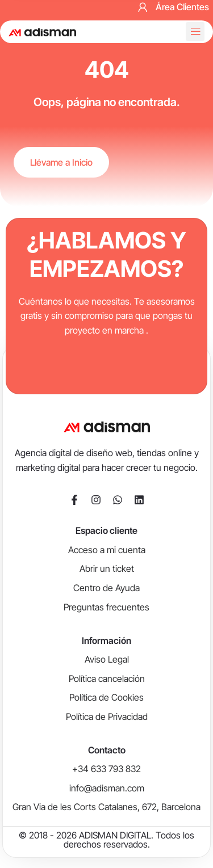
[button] (195, 31)
